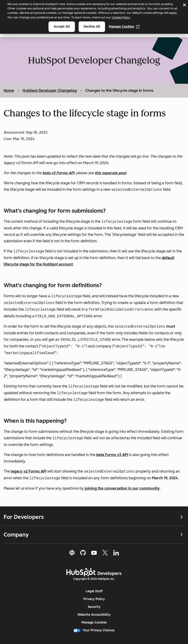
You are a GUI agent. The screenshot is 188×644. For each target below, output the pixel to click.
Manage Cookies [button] (94, 622)
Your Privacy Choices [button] (94, 630)
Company (94, 534)
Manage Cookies (124, 27)
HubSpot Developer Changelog (50, 91)
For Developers (94, 517)
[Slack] (72, 553)
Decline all (92, 27)
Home (9, 91)
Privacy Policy (94, 599)
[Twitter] (105, 553)
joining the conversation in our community (122, 488)
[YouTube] (94, 553)
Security (94, 607)
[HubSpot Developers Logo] (94, 572)
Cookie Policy (121, 17)
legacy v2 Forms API (29, 472)
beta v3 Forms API (58, 173)
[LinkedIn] (116, 553)
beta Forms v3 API (112, 455)
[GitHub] (83, 553)
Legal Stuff (94, 591)
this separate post (110, 173)
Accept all (62, 27)
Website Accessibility (94, 615)
